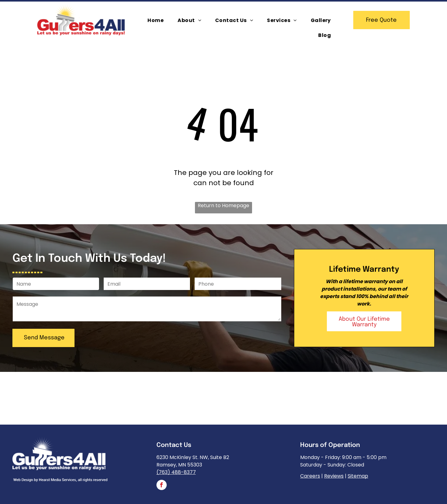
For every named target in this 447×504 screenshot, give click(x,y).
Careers (310, 476)
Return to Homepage (223, 205)
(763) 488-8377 (176, 472)
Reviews (334, 476)
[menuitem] (158, 20)
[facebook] (162, 486)
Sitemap (358, 476)
